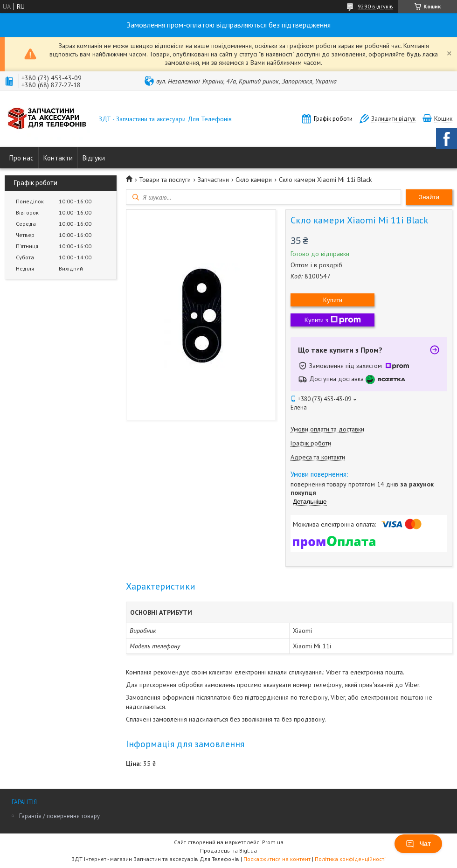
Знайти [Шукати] (429, 197)
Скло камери (254, 180)
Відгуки (94, 158)
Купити (333, 300)
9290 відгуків (375, 6)
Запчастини (213, 180)
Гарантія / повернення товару (59, 816)
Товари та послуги (165, 180)
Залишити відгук (393, 119)
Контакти (58, 158)
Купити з (333, 320)
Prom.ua (273, 842)
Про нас (21, 158)
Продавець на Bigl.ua (228, 851)
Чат (418, 844)
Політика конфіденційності (350, 859)
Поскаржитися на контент (277, 859)
